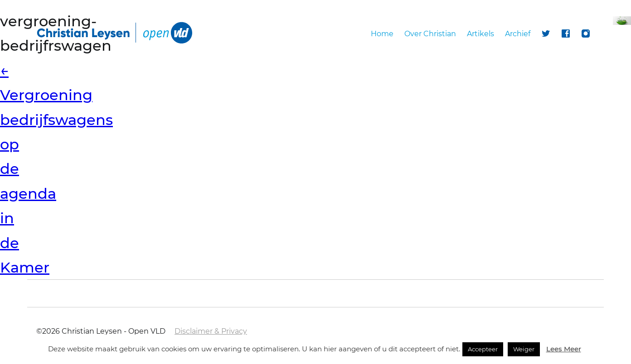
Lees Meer (564, 349)
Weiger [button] (524, 349)
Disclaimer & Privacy (211, 331)
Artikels (481, 34)
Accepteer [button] (483, 349)
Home (382, 34)
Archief (518, 34)
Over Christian (430, 34)
